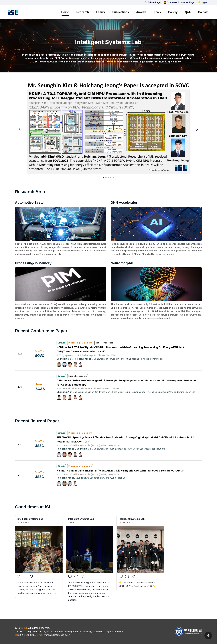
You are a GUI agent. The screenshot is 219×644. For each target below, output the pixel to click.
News (157, 12)
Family (101, 12)
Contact (203, 12)
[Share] (32, 576)
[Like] (19, 576)
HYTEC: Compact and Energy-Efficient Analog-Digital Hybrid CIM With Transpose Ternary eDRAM (119, 471)
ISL (26, 628)
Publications (121, 12)
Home (65, 12)
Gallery (173, 12)
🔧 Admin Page (153, 2)
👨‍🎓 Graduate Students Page (179, 2)
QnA (188, 12)
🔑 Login (202, 2)
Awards (141, 12)
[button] (197, 129)
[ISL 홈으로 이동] (13, 13)
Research (83, 12)
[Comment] (26, 576)
